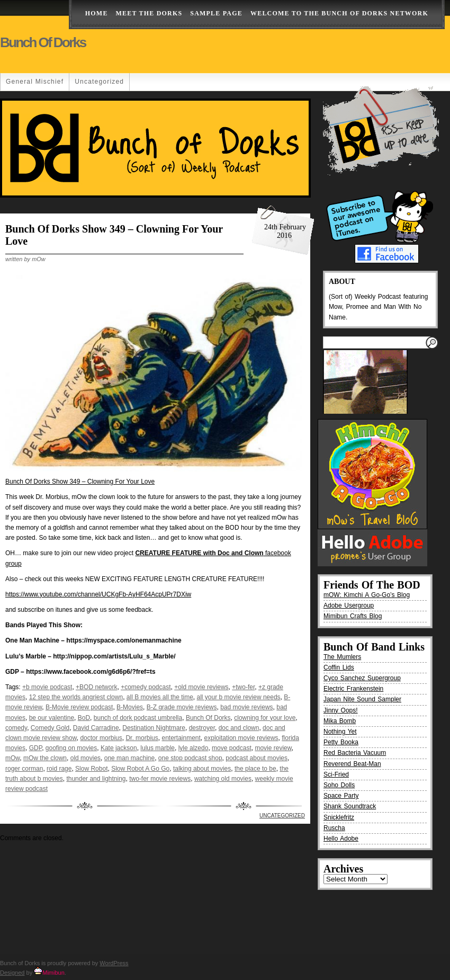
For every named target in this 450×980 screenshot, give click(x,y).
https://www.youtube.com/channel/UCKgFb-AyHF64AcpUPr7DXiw (98, 594)
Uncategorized (99, 82)
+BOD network (96, 687)
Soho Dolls (339, 785)
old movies (85, 758)
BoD (84, 718)
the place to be (255, 769)
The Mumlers (342, 657)
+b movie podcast (47, 687)
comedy (16, 728)
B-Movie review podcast (79, 707)
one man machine (129, 758)
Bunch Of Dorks (208, 718)
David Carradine (96, 728)
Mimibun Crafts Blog (353, 616)
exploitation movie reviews (241, 738)
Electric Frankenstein (353, 689)
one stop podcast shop (190, 758)
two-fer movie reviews (160, 779)
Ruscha (334, 828)
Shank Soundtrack (350, 806)
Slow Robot (91, 769)
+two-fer (243, 687)
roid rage (59, 769)
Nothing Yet (340, 732)
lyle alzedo (193, 748)
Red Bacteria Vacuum (355, 753)
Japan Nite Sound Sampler (362, 699)
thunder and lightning (96, 779)
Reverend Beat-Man (352, 764)
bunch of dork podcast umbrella (138, 718)
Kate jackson (119, 748)
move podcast (232, 748)
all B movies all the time (160, 697)
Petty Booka (341, 742)
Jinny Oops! (341, 710)
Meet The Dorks (149, 13)
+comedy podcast (146, 687)
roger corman (24, 769)
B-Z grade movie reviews (182, 707)
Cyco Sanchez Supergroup (362, 678)
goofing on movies (71, 748)
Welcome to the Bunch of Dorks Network (339, 13)
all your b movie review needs (239, 697)
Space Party (341, 796)
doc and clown (239, 728)
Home (97, 13)
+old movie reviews (201, 687)
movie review (273, 748)
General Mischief (35, 82)
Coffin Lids (339, 667)
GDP (35, 748)
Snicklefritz (339, 817)
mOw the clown (45, 758)
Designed (12, 973)
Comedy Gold (50, 728)
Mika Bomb (340, 721)
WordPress (114, 963)
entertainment (181, 738)
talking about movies (202, 769)
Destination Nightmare (154, 728)
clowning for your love (265, 718)
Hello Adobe (341, 839)
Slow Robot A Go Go (140, 769)
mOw (12, 758)
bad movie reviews (246, 707)
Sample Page (216, 13)
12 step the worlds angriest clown (76, 697)
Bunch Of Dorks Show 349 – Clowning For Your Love (80, 482)
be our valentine (52, 718)
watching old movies (223, 779)
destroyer (202, 728)
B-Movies (130, 707)
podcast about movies (256, 758)
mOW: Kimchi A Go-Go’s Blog (367, 595)
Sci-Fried (336, 774)
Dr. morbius (142, 738)
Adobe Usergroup (349, 605)
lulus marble (157, 748)
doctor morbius (101, 738)
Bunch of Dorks (43, 42)
